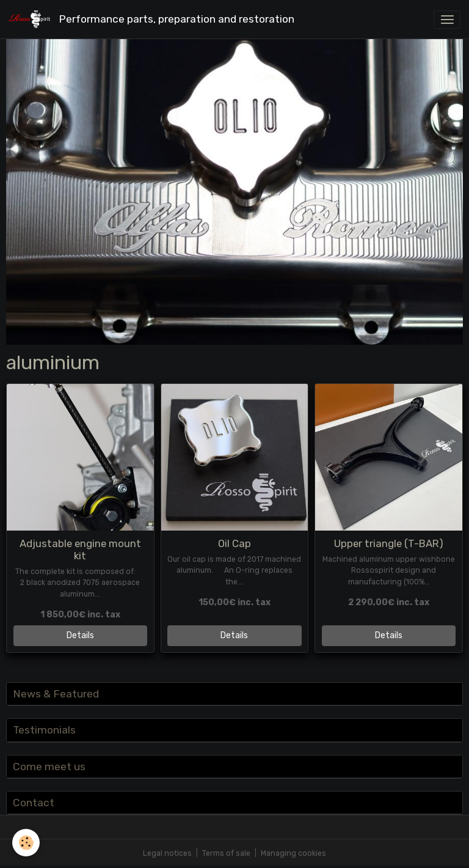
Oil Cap (234, 543)
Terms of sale (226, 853)
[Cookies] (26, 843)
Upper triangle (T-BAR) (389, 543)
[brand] (154, 19)
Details (80, 635)
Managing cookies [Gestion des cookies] (293, 853)
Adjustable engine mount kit (80, 550)
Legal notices (167, 853)
